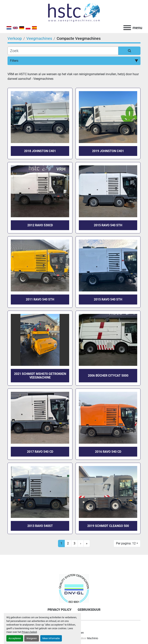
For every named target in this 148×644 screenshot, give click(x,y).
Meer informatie (51, 638)
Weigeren (32, 638)
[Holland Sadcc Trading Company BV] (74, 588)
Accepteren (15, 638)
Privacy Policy (60, 610)
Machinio (93, 638)
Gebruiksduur (89, 610)
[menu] (127, 28)
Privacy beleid (29, 632)
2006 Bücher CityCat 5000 (108, 376)
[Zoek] (63, 51)
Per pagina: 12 (126, 543)
